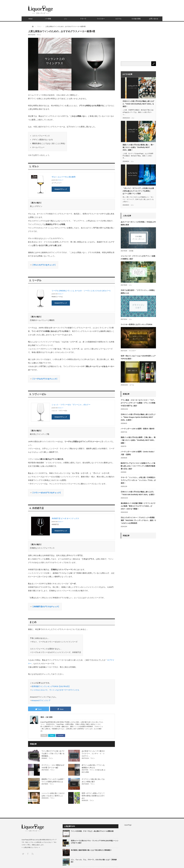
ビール (132, 385)
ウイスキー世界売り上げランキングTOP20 (136, 324)
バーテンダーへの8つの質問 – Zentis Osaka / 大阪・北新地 (138, 453)
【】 (44, 265)
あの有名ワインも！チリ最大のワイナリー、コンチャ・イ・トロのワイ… (93, 753)
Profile (44, 735)
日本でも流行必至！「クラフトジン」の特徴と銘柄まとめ (138, 292)
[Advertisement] (138, 624)
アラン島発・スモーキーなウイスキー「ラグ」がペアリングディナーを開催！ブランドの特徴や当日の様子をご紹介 (138, 403)
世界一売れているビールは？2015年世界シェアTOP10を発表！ (138, 357)
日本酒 (131, 251)
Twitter (52, 735)
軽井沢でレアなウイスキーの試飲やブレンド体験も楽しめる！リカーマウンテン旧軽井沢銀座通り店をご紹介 (138, 466)
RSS (32, 854)
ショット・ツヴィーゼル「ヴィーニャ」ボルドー (71, 405)
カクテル (118, 19)
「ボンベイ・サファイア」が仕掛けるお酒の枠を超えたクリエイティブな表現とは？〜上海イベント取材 (138, 191)
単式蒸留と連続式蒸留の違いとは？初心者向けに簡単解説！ (91, 850)
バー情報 (48, 19)
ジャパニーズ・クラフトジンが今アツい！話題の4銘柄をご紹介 (138, 257)
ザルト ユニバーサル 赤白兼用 (64, 177)
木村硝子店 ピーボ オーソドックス (65, 518)
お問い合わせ (154, 19)
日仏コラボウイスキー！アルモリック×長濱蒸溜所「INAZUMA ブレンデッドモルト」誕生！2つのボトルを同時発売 (138, 520)
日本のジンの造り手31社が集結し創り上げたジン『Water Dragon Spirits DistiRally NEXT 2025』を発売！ (138, 417)
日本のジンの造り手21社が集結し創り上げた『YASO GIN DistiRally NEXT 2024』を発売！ (138, 104)
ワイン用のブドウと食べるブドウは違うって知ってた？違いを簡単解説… (53, 753)
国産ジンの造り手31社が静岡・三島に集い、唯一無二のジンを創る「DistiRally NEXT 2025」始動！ (138, 440)
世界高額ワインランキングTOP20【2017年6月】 (51, 686)
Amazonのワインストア (41, 700)
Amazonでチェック (61, 189)
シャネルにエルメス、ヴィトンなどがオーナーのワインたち (55, 690)
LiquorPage (128, 825)
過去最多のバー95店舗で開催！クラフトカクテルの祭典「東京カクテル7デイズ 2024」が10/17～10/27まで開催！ (138, 506)
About (30, 19)
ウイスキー (101, 19)
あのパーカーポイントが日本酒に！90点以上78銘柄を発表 (138, 223)
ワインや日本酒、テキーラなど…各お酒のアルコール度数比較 (92, 831)
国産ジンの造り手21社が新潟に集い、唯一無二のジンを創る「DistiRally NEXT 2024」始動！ (138, 147)
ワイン (39, 35)
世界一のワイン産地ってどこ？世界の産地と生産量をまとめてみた (93, 796)
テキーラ (83, 19)
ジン (66, 19)
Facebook (61, 735)
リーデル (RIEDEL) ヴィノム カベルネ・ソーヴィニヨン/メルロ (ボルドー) (81, 291)
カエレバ (61, 180)
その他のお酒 (99, 770)
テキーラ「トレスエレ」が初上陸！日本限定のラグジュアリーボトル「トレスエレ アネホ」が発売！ (138, 480)
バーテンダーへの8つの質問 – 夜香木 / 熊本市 (138, 429)
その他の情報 (136, 19)
